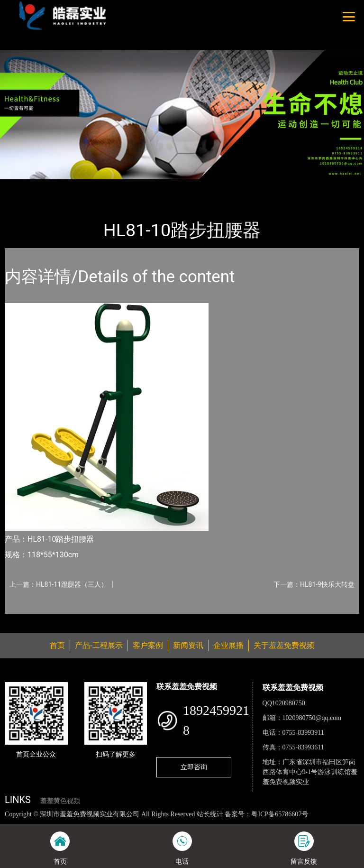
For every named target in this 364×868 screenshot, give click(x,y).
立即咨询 (194, 767)
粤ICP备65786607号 (280, 814)
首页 (21, 186)
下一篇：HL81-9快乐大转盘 (314, 584)
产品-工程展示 (62, 186)
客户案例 (148, 645)
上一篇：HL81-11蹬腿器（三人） (59, 584)
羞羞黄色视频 (60, 801)
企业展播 (228, 645)
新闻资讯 (188, 645)
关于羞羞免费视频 (284, 645)
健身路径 (109, 186)
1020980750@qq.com (312, 718)
